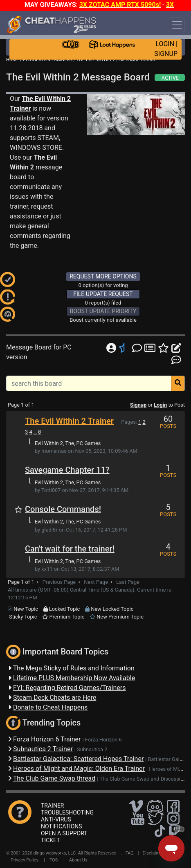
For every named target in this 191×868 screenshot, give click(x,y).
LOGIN (165, 44)
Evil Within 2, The (54, 443)
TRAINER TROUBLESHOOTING (67, 809)
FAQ (130, 853)
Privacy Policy (25, 860)
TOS (54, 860)
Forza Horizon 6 (103, 740)
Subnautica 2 (92, 749)
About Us (78, 860)
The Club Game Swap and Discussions (144, 779)
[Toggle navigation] (177, 25)
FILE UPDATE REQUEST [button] (103, 294)
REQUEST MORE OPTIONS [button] (103, 276)
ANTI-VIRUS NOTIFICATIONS (62, 823)
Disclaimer (153, 853)
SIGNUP (166, 54)
